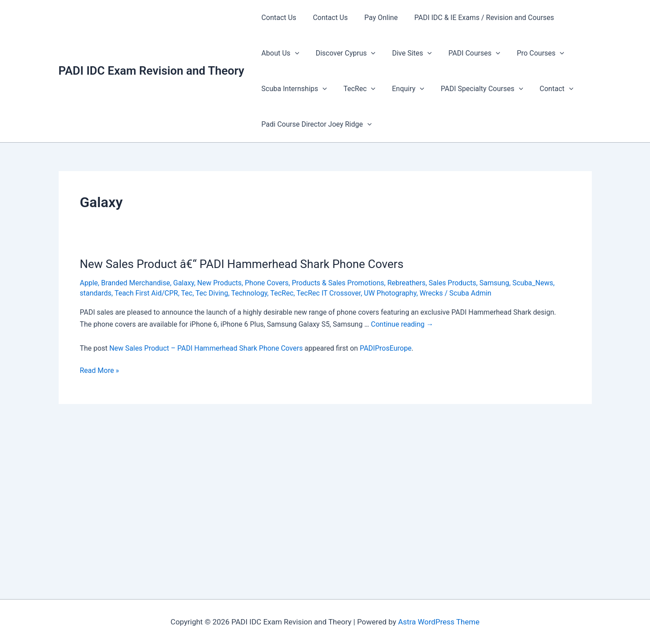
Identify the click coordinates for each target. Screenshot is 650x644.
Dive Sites (406, 53)
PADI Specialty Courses (473, 89)
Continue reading (402, 324)
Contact (546, 89)
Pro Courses (530, 53)
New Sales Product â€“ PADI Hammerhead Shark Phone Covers (242, 264)
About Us (279, 53)
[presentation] (294, 53)
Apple (89, 283)
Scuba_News (533, 283)
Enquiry (402, 89)
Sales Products (453, 283)
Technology (249, 293)
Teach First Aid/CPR (146, 293)
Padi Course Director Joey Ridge (315, 124)
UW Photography (390, 293)
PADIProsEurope (386, 348)
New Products (219, 283)
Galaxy (184, 283)
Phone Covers (267, 283)
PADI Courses (466, 53)
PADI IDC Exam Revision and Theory (152, 71)
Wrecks (431, 293)
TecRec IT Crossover (329, 293)
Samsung (494, 283)
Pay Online (375, 18)
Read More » (100, 371)
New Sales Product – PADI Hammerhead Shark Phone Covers (206, 348)
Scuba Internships (293, 89)
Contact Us (278, 18)
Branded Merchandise (135, 283)
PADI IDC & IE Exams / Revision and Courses (476, 18)
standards (96, 293)
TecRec (356, 89)
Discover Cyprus (342, 53)
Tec (187, 293)
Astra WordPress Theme (439, 622)
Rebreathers (407, 283)
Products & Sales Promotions (338, 283)
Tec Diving (212, 293)
